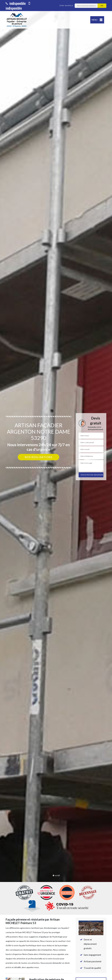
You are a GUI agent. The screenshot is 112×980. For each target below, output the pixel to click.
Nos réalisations (38, 457)
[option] (56, 490)
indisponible (16, 3)
